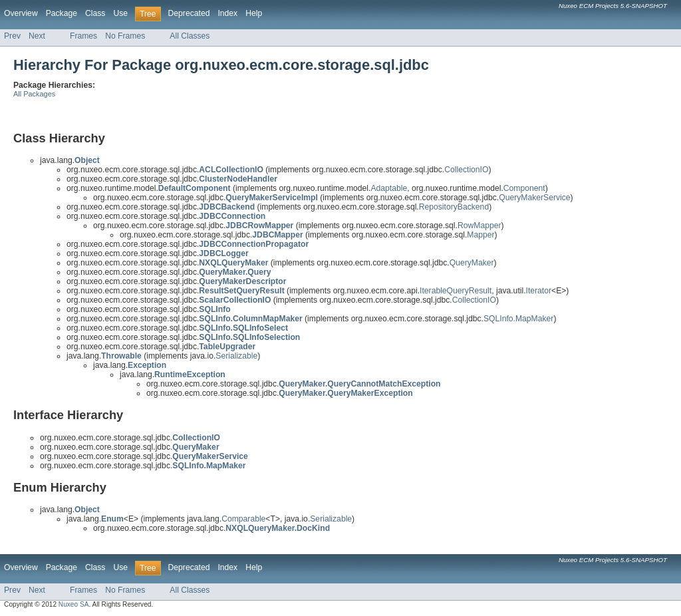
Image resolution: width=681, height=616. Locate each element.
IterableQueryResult (456, 291)
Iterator (539, 291)
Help (254, 13)
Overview (21, 13)
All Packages (34, 94)
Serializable (236, 356)
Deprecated (189, 13)
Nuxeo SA (74, 604)
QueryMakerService (534, 198)
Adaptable (389, 188)
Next (37, 36)
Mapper (480, 235)
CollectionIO (466, 170)
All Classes (190, 36)
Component (524, 188)
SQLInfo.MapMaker (518, 319)
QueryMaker (472, 263)
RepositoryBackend (454, 207)
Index (227, 13)
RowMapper (479, 226)
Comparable (243, 519)
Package (62, 13)
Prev (12, 36)
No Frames (125, 36)
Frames (83, 36)
